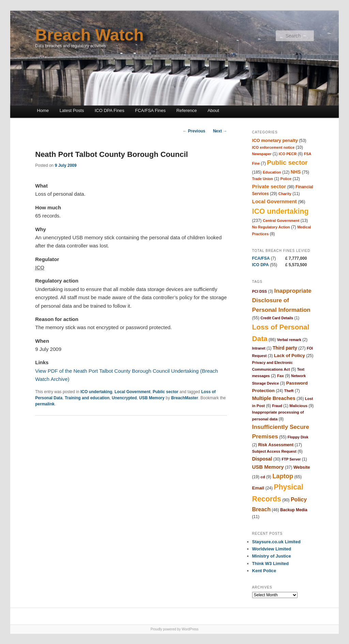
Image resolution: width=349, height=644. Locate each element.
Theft (289, 391)
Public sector (165, 392)
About (213, 110)
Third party (285, 348)
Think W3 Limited (271, 563)
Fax (280, 376)
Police (286, 179)
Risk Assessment (276, 445)
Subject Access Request (274, 451)
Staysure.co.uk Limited (276, 542)
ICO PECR (288, 154)
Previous (194, 131)
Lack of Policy (290, 356)
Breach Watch (89, 35)
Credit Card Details (277, 318)
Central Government (281, 221)
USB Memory (152, 398)
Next (220, 131)
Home (43, 110)
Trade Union (263, 179)
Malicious (298, 406)
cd (263, 477)
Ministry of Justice (272, 556)
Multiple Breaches (274, 398)
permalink (45, 404)
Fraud (277, 406)
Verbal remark (289, 340)
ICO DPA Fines (110, 110)
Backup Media (294, 510)
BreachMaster (185, 398)
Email (258, 488)
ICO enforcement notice (274, 147)
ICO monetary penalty (275, 140)
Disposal (262, 459)
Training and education (87, 398)
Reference (186, 110)
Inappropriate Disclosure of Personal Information (282, 300)
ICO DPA (261, 265)
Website (302, 467)
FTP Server (291, 459)
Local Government (132, 392)
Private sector (269, 186)
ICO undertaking (96, 392)
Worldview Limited (272, 549)
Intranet (259, 348)
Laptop (283, 476)
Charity (285, 194)
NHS (296, 172)
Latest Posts (72, 110)
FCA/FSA (261, 258)
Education (272, 172)
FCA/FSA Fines (150, 110)
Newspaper (262, 154)
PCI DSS (260, 291)
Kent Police (264, 571)
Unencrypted (124, 398)
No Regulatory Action (271, 227)
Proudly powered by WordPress (174, 629)
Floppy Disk (298, 437)
